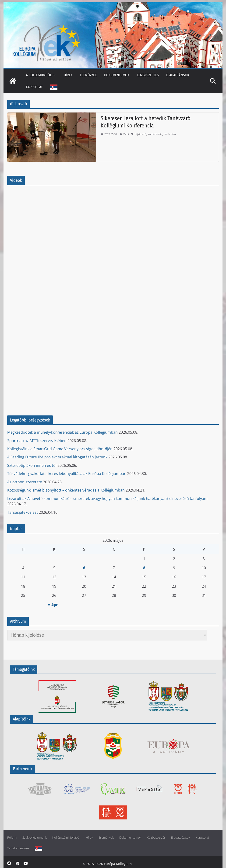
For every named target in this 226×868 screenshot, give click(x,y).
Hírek (68, 75)
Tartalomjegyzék (18, 848)
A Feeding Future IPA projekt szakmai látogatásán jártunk (57, 457)
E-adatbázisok (178, 75)
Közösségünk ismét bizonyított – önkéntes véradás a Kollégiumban (66, 490)
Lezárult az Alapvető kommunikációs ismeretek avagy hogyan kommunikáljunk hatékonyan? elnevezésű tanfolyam (107, 499)
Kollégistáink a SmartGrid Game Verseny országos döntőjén (60, 449)
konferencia (155, 134)
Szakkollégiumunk (35, 838)
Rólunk (12, 838)
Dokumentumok (117, 75)
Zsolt (126, 134)
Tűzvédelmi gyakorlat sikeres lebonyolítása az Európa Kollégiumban (67, 474)
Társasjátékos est (23, 512)
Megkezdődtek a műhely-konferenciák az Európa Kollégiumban (62, 432)
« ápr (53, 604)
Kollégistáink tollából (66, 838)
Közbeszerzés (148, 75)
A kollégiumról (39, 75)
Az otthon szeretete (25, 482)
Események (88, 75)
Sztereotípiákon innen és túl (32, 465)
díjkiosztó (141, 134)
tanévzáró (170, 134)
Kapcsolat (34, 87)
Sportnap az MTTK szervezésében (37, 441)
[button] (54, 75)
